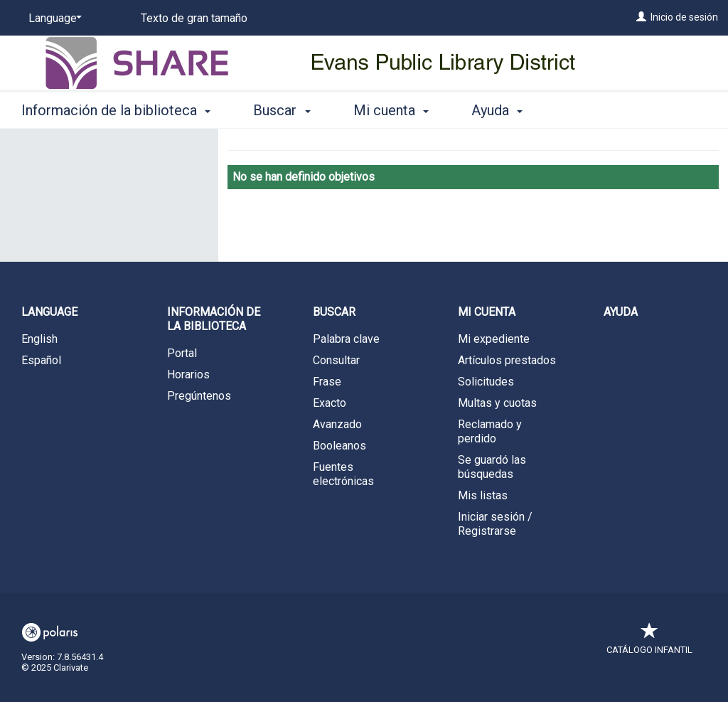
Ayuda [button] (497, 110)
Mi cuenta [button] (391, 110)
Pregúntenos (199, 396)
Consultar (336, 360)
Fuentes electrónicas (343, 474)
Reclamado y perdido (490, 431)
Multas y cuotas (497, 403)
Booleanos (339, 446)
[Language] (53, 18)
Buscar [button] (282, 110)
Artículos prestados (507, 360)
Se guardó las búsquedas (492, 467)
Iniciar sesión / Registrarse (495, 524)
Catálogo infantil (649, 643)
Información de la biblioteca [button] (116, 110)
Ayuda (621, 312)
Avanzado (337, 424)
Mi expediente (494, 339)
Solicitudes (486, 382)
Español (41, 360)
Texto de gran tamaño (194, 18)
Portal (182, 353)
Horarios (188, 374)
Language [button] (49, 312)
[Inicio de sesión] (641, 17)
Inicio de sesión (684, 17)
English (39, 339)
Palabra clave (346, 339)
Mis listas (483, 495)
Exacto (330, 403)
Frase (327, 382)
